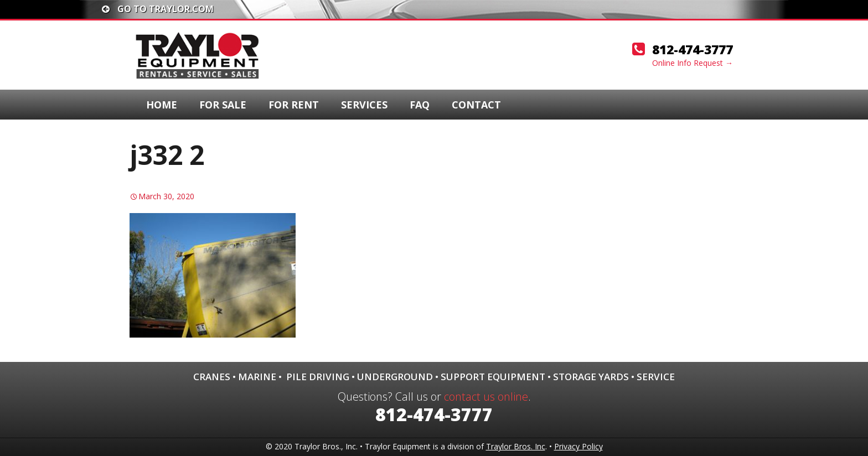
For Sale (223, 105)
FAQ (420, 105)
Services (364, 105)
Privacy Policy (578, 446)
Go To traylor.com (158, 9)
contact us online (486, 397)
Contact (476, 105)
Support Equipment (493, 377)
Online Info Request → (693, 63)
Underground (395, 377)
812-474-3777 (693, 49)
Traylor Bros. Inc (516, 446)
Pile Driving (318, 377)
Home (162, 105)
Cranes (212, 377)
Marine (257, 377)
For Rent (294, 105)
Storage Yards (591, 377)
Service (656, 377)
